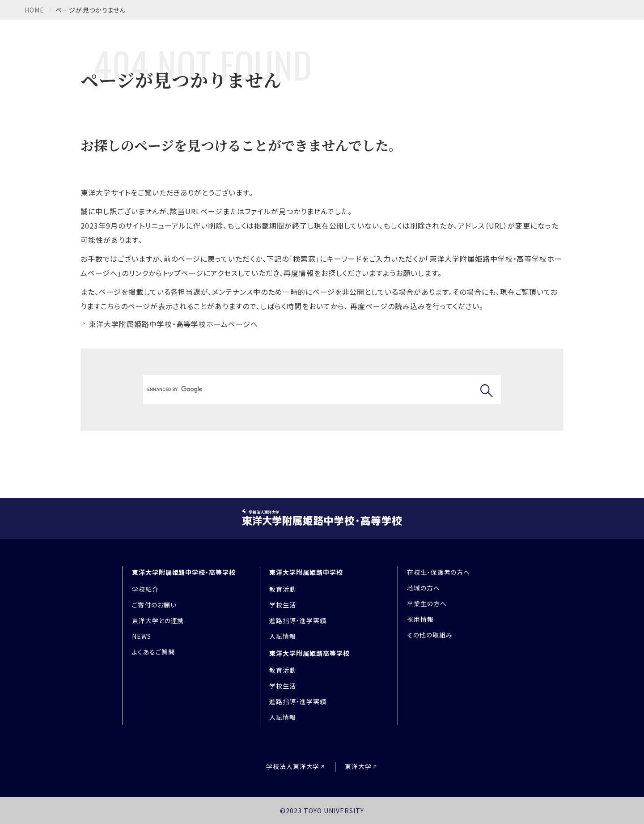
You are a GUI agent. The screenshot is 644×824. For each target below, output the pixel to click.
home (34, 10)
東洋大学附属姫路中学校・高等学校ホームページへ (173, 324)
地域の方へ (424, 588)
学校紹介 (145, 589)
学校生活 (283, 605)
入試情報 (283, 636)
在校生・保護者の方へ (439, 572)
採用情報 (420, 619)
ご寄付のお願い (154, 605)
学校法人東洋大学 (293, 767)
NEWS (142, 636)
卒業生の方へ (427, 603)
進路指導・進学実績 (298, 620)
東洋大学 (358, 767)
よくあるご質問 (153, 652)
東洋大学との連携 (158, 620)
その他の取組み (430, 635)
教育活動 (283, 589)
